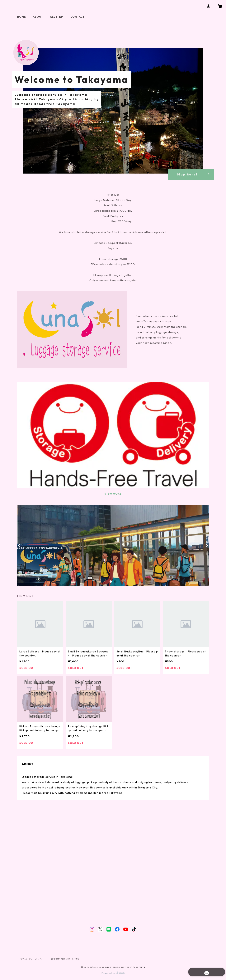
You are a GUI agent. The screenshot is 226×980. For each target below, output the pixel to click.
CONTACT (78, 17)
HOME (21, 17)
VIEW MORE (113, 494)
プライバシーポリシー (32, 959)
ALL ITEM (57, 17)
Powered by (113, 973)
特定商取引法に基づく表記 (66, 959)
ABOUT (38, 17)
